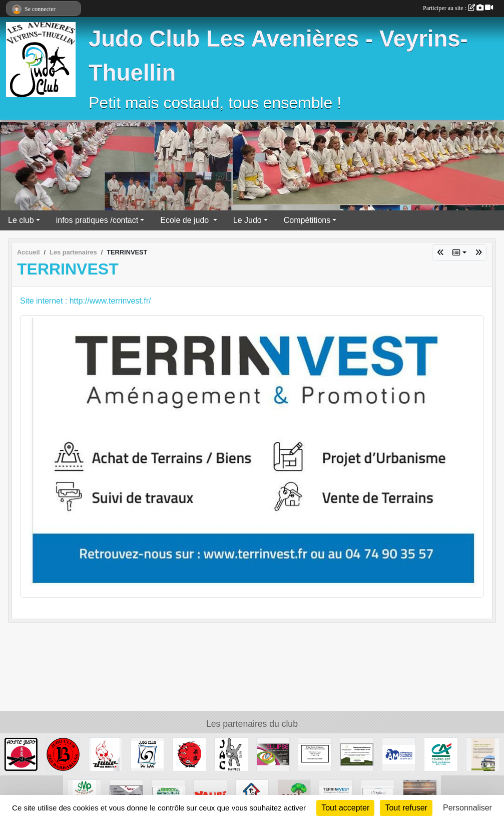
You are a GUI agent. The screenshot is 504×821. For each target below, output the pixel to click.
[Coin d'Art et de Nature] (315, 754)
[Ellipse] (273, 754)
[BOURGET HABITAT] (357, 754)
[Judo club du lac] (147, 754)
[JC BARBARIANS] (63, 754)
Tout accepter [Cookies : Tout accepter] (345, 808)
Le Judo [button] (247, 220)
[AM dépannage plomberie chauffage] (399, 754)
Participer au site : (458, 8)
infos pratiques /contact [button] (97, 220)
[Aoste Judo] (21, 754)
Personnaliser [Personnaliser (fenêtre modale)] (467, 808)
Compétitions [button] (307, 220)
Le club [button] (21, 220)
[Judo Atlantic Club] (231, 754)
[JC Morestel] (105, 754)
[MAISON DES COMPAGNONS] (483, 754)
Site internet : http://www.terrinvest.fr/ (85, 301)
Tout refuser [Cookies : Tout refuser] (406, 808)
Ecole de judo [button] (185, 220)
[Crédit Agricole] (441, 754)
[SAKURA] (189, 754)
